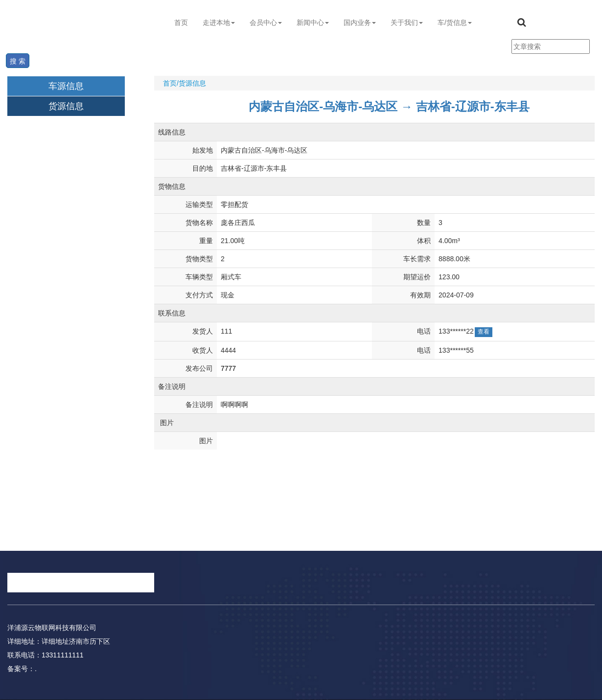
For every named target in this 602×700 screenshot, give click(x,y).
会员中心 (266, 23)
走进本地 (219, 23)
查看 (484, 332)
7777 (228, 368)
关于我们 (407, 23)
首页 (181, 23)
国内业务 (360, 23)
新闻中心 (313, 23)
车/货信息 (455, 23)
